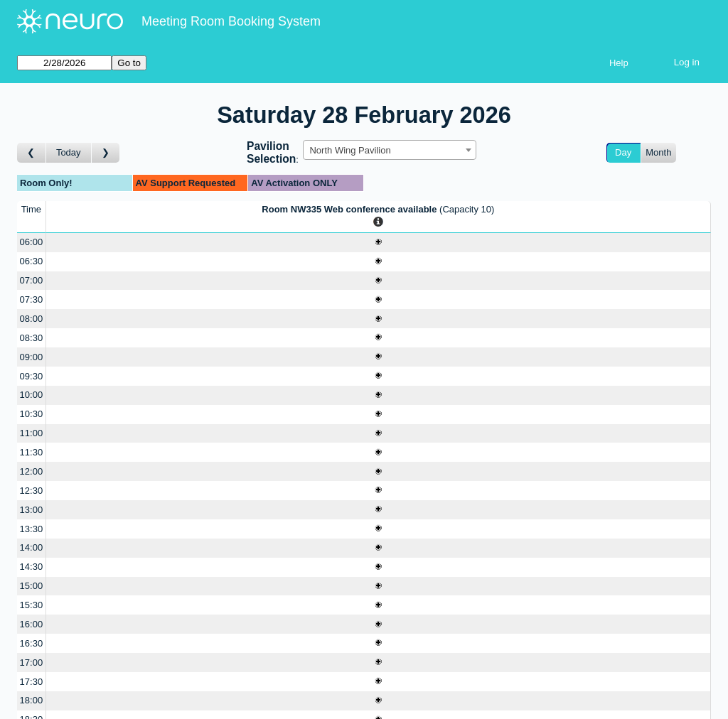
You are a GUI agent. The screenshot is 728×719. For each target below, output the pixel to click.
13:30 (32, 529)
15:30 (32, 605)
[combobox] (390, 150)
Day (623, 152)
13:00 (32, 510)
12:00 (32, 471)
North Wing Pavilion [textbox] (350, 150)
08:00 (32, 319)
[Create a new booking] (378, 243)
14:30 (32, 567)
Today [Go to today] (69, 152)
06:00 (32, 242)
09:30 (32, 376)
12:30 (32, 491)
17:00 (32, 663)
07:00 (32, 280)
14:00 (32, 547)
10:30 (32, 414)
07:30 (32, 299)
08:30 (32, 338)
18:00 (32, 700)
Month (658, 152)
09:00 (32, 357)
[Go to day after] (106, 153)
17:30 (32, 682)
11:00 (32, 433)
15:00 (32, 586)
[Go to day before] (32, 153)
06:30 (32, 261)
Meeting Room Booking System (231, 21)
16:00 (32, 624)
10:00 (32, 395)
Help (619, 63)
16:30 (32, 643)
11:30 (32, 452)
